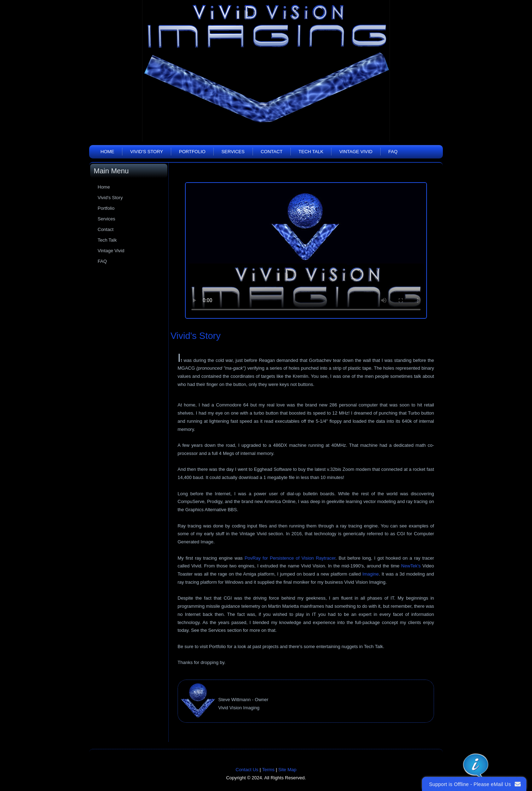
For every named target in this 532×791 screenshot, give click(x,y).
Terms (268, 770)
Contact (272, 152)
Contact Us (247, 770)
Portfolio (192, 152)
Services (233, 152)
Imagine (370, 574)
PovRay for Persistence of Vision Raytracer (290, 558)
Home (107, 152)
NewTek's (411, 566)
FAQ (393, 152)
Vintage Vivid (356, 152)
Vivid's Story (147, 152)
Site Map (287, 770)
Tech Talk (311, 152)
